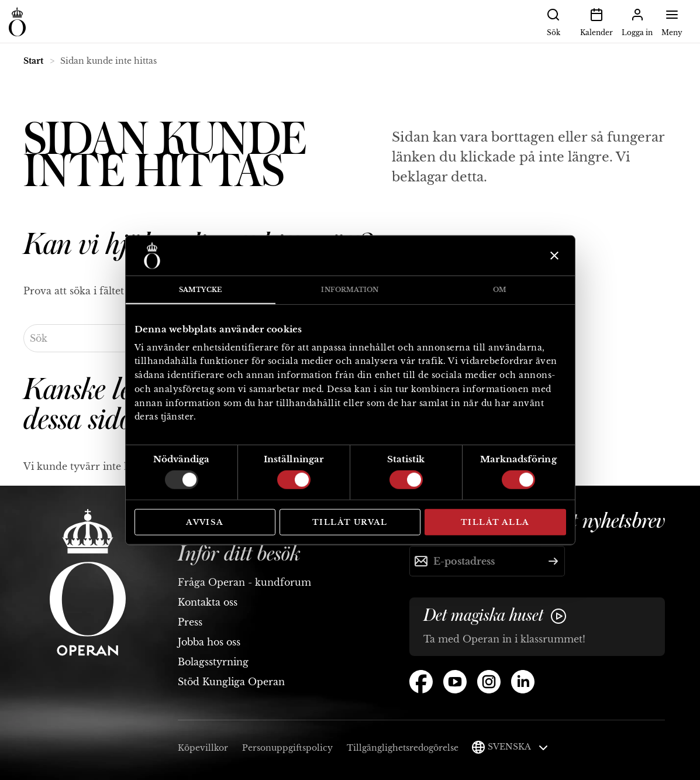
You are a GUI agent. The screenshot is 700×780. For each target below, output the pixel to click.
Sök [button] (553, 21)
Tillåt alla (495, 522)
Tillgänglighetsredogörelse (403, 748)
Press (190, 622)
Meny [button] (672, 21)
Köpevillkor (203, 748)
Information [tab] (350, 290)
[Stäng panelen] (553, 256)
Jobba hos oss (209, 642)
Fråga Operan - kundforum (244, 582)
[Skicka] (553, 561)
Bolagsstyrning (213, 662)
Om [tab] (500, 290)
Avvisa (205, 522)
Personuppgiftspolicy (287, 748)
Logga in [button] (637, 21)
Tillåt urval (350, 522)
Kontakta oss (208, 602)
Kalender (596, 21)
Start (33, 61)
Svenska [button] (518, 747)
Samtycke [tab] (200, 290)
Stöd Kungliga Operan (231, 682)
